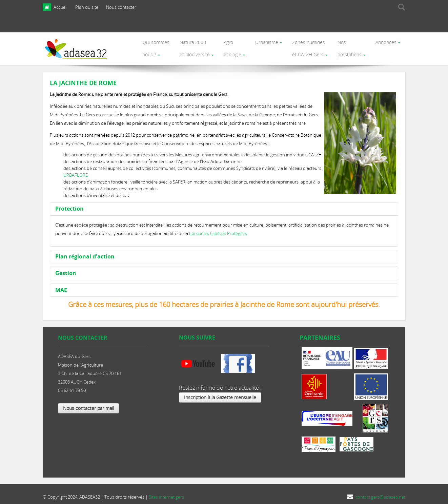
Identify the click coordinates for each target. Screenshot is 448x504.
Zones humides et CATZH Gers (308, 46)
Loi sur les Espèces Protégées (218, 229)
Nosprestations (349, 46)
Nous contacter (121, 7)
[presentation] (364, 25)
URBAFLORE (76, 171)
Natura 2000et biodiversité (193, 46)
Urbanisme (265, 41)
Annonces (386, 41)
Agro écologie (231, 46)
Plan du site (87, 7)
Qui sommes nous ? (154, 46)
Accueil (60, 7)
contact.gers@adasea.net (380, 493)
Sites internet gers (166, 493)
